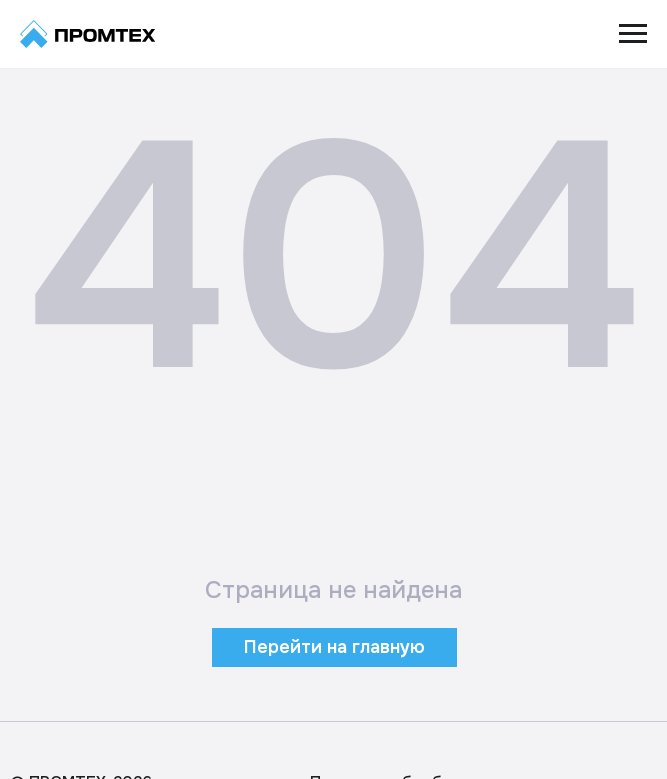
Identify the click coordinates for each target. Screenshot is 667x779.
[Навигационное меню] (633, 34)
